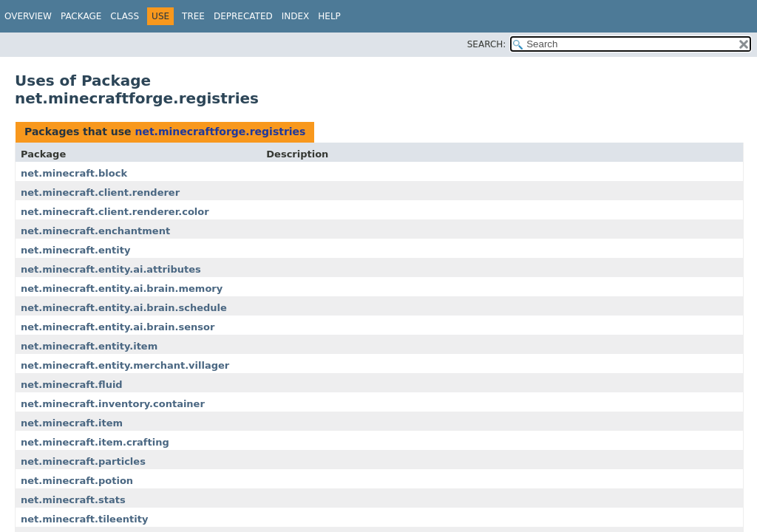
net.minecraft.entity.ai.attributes (111, 269)
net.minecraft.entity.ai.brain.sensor (118, 327)
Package (81, 16)
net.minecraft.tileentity (84, 519)
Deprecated (243, 16)
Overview (28, 16)
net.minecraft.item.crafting (95, 442)
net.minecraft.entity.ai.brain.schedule (124, 308)
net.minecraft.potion (77, 481)
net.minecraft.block (74, 173)
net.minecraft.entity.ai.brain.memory (122, 289)
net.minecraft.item (72, 423)
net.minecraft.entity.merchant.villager (125, 365)
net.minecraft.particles (83, 461)
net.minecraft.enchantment (95, 231)
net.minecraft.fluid (72, 385)
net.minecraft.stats (73, 500)
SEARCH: (487, 44)
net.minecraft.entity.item (89, 346)
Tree (193, 16)
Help (329, 16)
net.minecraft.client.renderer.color (115, 212)
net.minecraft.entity (75, 250)
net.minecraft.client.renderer (100, 192)
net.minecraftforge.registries (220, 132)
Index (296, 16)
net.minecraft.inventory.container (113, 404)
